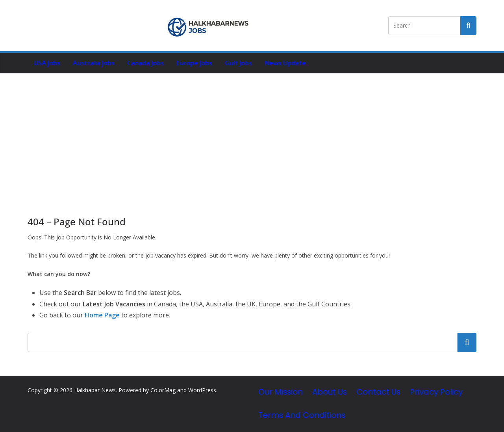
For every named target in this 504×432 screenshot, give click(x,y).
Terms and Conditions (302, 415)
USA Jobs (47, 63)
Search (467, 342)
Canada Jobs (145, 63)
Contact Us (378, 392)
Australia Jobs (94, 63)
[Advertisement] (252, 133)
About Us (330, 392)
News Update (285, 63)
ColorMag (163, 390)
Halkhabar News (95, 390)
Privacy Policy (436, 392)
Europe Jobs (194, 63)
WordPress (202, 390)
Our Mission (281, 392)
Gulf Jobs (238, 63)
